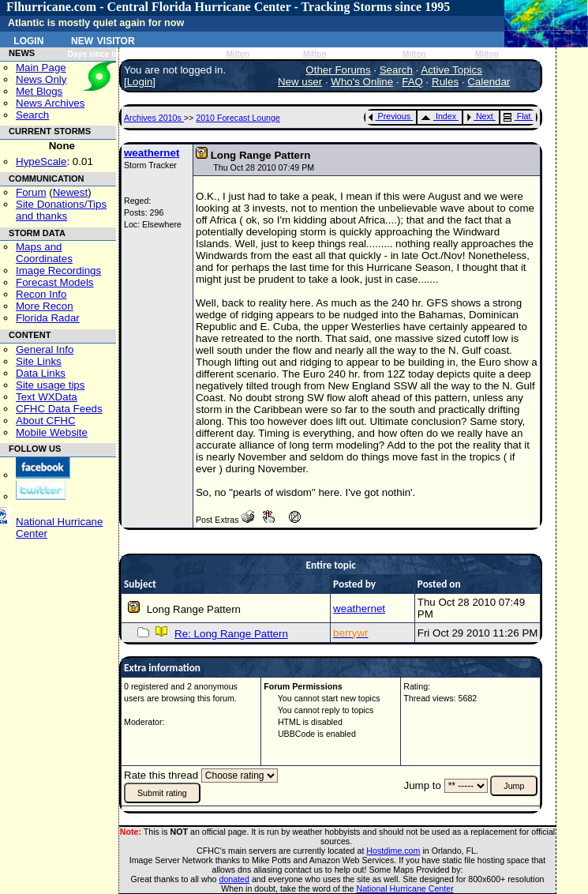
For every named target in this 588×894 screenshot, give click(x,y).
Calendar (489, 82)
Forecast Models (55, 282)
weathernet (152, 153)
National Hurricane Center (405, 888)
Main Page (41, 68)
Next (480, 116)
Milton (238, 54)
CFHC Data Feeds (59, 409)
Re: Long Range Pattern (231, 634)
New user (300, 82)
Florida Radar (48, 318)
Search (32, 115)
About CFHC (46, 421)
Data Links (41, 373)
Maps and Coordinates (44, 253)
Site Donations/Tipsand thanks (61, 210)
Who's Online (362, 82)
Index (438, 116)
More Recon (45, 306)
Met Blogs (39, 91)
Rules (445, 82)
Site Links (39, 361)
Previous (390, 116)
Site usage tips (50, 385)
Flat (517, 116)
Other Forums (338, 70)
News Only (41, 79)
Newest (70, 192)
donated (234, 879)
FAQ (412, 82)
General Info (45, 349)
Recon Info (41, 294)
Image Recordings (58, 270)
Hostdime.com (393, 851)
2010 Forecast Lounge (238, 118)
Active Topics (451, 70)
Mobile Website (52, 432)
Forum (31, 192)
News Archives (50, 103)
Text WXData (47, 397)
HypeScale (41, 162)
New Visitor (103, 39)
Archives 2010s (154, 118)
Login (28, 39)
